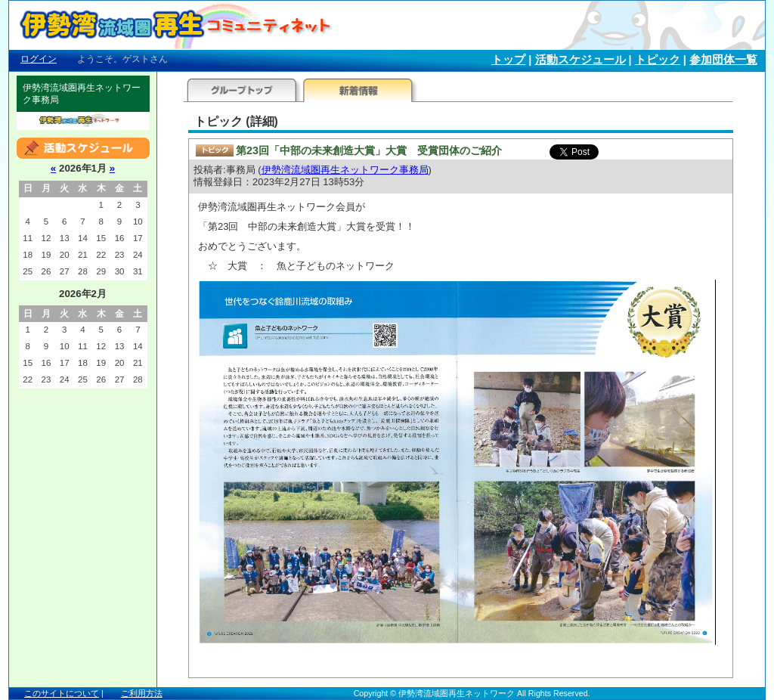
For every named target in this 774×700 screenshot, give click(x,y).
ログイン (39, 59)
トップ (508, 60)
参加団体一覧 (723, 60)
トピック (658, 60)
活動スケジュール (580, 60)
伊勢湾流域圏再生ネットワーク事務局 (345, 170)
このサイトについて (62, 693)
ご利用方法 (142, 693)
